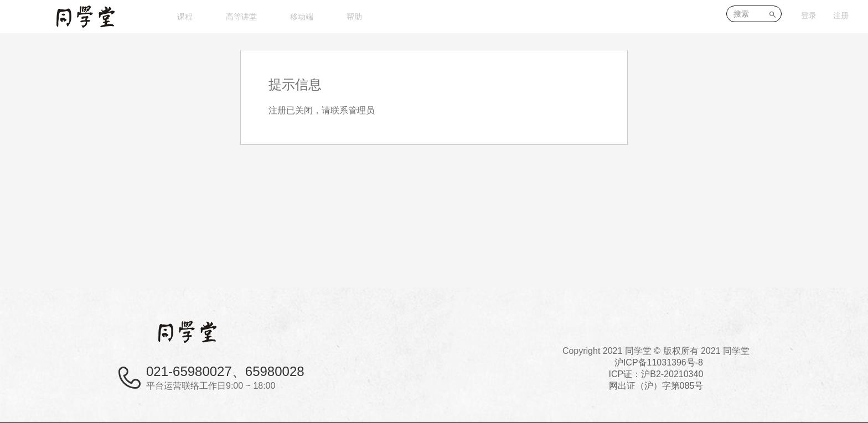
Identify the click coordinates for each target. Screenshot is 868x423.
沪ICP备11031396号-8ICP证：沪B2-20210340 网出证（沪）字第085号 (656, 374)
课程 (185, 17)
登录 (809, 15)
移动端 (302, 17)
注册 (841, 15)
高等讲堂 (241, 17)
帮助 (354, 17)
